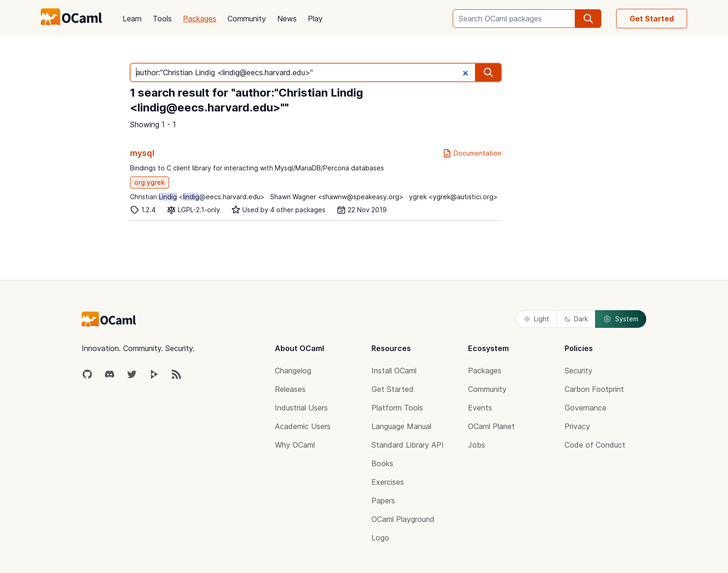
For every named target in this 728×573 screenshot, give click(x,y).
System (621, 319)
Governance (585, 408)
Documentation (472, 153)
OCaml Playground (403, 519)
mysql (142, 153)
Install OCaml (394, 371)
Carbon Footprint (594, 389)
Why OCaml (295, 445)
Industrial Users (301, 408)
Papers (383, 501)
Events (480, 408)
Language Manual (401, 426)
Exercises (388, 482)
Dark (576, 319)
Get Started (652, 19)
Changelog (293, 371)
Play (315, 19)
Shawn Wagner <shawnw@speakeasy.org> (337, 197)
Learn (132, 19)
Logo (380, 538)
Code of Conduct (595, 445)
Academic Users (303, 426)
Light (536, 319)
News (287, 19)
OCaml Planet (491, 426)
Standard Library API (408, 445)
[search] (588, 19)
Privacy (577, 426)
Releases (290, 389)
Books (382, 463)
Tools (162, 19)
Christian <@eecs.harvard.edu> (197, 197)
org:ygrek (149, 182)
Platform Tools (397, 408)
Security (578, 371)
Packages (200, 19)
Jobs (477, 445)
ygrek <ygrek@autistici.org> (453, 197)
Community (247, 19)
